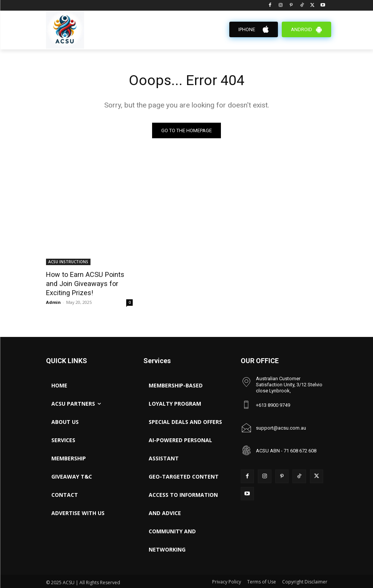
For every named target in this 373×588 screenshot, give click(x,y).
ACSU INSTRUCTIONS (68, 262)
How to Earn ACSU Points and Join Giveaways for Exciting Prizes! (88, 283)
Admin (53, 301)
